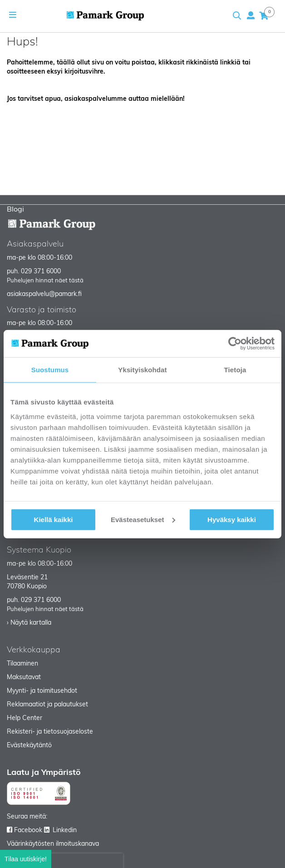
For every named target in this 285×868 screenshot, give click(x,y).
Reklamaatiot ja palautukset (47, 705)
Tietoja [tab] (235, 370)
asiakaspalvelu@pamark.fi (44, 294)
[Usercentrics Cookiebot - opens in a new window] (235, 344)
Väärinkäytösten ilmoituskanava (53, 844)
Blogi (15, 210)
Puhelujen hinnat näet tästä (45, 281)
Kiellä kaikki (54, 519)
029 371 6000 (41, 272)
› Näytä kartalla (29, 623)
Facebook (28, 831)
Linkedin (65, 831)
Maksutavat (24, 678)
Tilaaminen (22, 664)
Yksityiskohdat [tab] (142, 370)
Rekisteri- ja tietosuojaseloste (50, 732)
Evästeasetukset (143, 519)
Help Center (25, 718)
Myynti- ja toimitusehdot (42, 691)
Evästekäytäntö (29, 746)
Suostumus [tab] (50, 370)
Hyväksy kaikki (232, 519)
